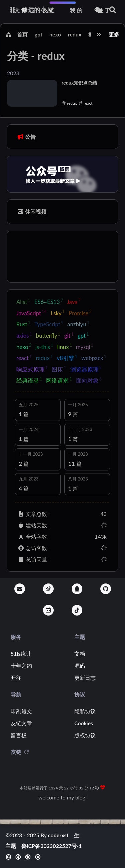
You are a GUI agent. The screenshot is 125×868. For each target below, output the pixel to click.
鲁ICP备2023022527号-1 (51, 846)
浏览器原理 (86, 369)
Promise (80, 313)
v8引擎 (67, 358)
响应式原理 (32, 369)
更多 (114, 34)
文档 (80, 654)
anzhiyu (78, 324)
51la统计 (21, 654)
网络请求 (59, 380)
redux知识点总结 (79, 83)
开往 (16, 678)
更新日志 (85, 678)
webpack (94, 358)
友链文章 (21, 723)
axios (24, 335)
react (24, 358)
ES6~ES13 (49, 302)
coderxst (58, 835)
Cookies (84, 723)
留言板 (19, 735)
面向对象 (89, 380)
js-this (44, 346)
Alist (23, 302)
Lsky (58, 313)
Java (74, 302)
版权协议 (85, 735)
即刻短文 (21, 711)
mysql (85, 346)
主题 (11, 846)
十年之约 (21, 666)
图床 (59, 369)
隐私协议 (85, 711)
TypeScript (49, 324)
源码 (80, 666)
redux (74, 34)
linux (64, 346)
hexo (55, 34)
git (69, 335)
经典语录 (29, 380)
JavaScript (31, 313)
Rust (23, 324)
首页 (22, 34)
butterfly (48, 335)
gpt (38, 34)
